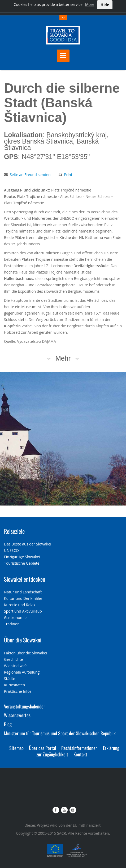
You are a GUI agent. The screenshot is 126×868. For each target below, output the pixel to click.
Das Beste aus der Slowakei (28, 544)
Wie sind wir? (15, 666)
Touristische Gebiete (22, 563)
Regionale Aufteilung (22, 672)
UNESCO (11, 550)
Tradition (12, 624)
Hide (105, 5)
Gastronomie (15, 618)
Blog (8, 724)
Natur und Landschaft (23, 592)
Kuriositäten (14, 685)
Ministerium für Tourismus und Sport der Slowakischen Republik (60, 733)
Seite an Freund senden (30, 175)
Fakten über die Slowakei (25, 653)
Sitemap (16, 748)
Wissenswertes (17, 715)
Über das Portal (42, 748)
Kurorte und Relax (20, 605)
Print (68, 175)
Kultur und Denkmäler (23, 598)
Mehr (63, 358)
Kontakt (80, 754)
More (90, 4)
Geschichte (14, 659)
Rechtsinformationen (79, 748)
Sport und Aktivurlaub (23, 611)
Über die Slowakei (23, 640)
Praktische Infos (18, 691)
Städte (10, 678)
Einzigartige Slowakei (22, 557)
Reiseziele (14, 531)
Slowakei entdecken (25, 579)
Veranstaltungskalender (25, 706)
